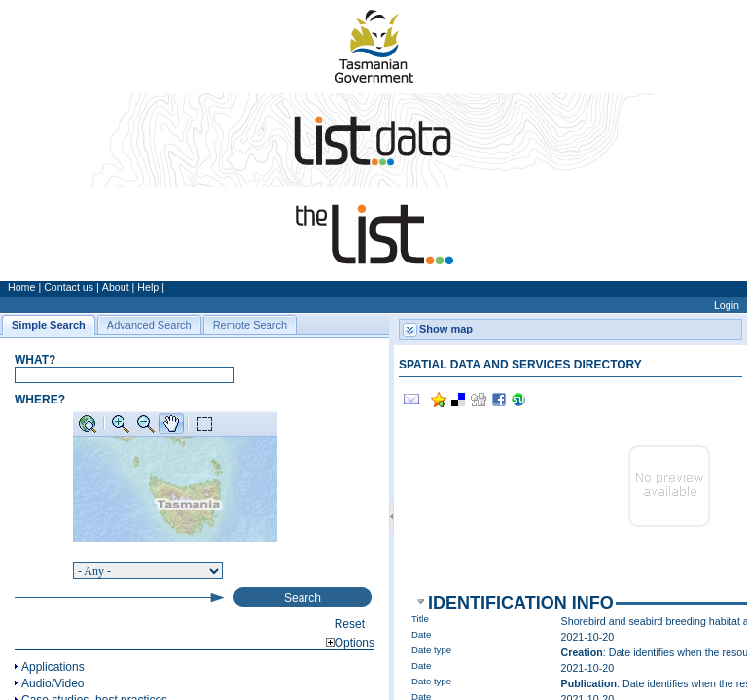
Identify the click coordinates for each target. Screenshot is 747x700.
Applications (53, 667)
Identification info (521, 603)
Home (21, 287)
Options (350, 643)
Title (420, 619)
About (116, 287)
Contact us (69, 287)
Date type (431, 650)
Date (421, 634)
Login (727, 305)
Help (148, 287)
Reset (350, 624)
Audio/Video (53, 683)
